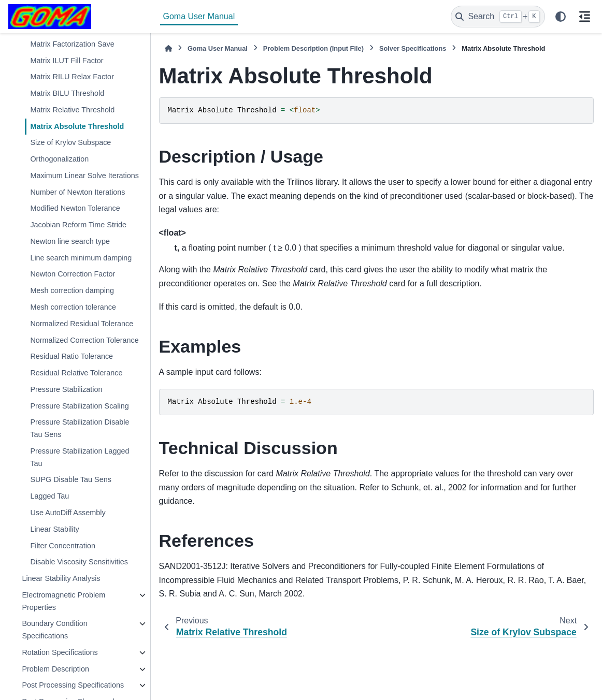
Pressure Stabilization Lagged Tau (80, 457)
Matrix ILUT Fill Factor (67, 61)
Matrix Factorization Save (72, 44)
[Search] (498, 17)
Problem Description (55, 669)
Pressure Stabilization (66, 389)
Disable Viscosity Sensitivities (79, 562)
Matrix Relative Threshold (72, 110)
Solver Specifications (413, 48)
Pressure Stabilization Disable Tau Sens (80, 428)
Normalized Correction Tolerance (84, 340)
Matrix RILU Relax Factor (72, 77)
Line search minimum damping (81, 258)
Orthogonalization (59, 159)
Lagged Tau (49, 496)
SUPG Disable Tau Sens (71, 479)
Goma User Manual (199, 16)
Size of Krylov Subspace (70, 142)
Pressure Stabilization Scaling (79, 406)
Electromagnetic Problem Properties (63, 601)
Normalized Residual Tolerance (82, 324)
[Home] (168, 48)
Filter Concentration (63, 546)
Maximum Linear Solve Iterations (84, 176)
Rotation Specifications (60, 652)
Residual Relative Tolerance (76, 373)
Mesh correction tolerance (73, 307)
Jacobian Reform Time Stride (78, 225)
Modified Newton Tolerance (75, 208)
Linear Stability (54, 529)
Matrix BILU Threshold (67, 93)
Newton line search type (70, 241)
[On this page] (584, 17)
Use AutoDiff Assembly (68, 513)
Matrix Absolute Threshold (77, 126)
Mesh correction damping (72, 290)
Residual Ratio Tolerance (71, 356)
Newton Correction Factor (73, 274)
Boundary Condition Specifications (54, 630)
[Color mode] (561, 17)
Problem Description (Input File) (313, 48)
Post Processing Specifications (73, 685)
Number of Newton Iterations (77, 192)
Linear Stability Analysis (61, 578)
